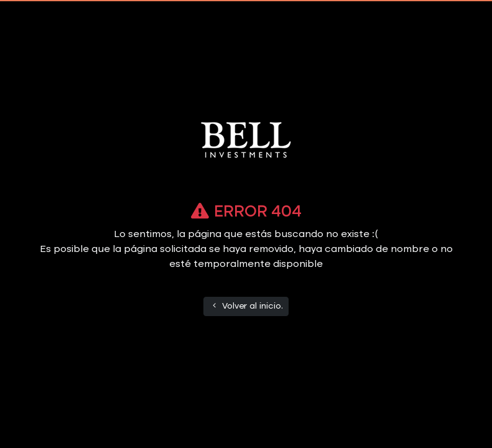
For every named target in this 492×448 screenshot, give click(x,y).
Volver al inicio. (246, 306)
